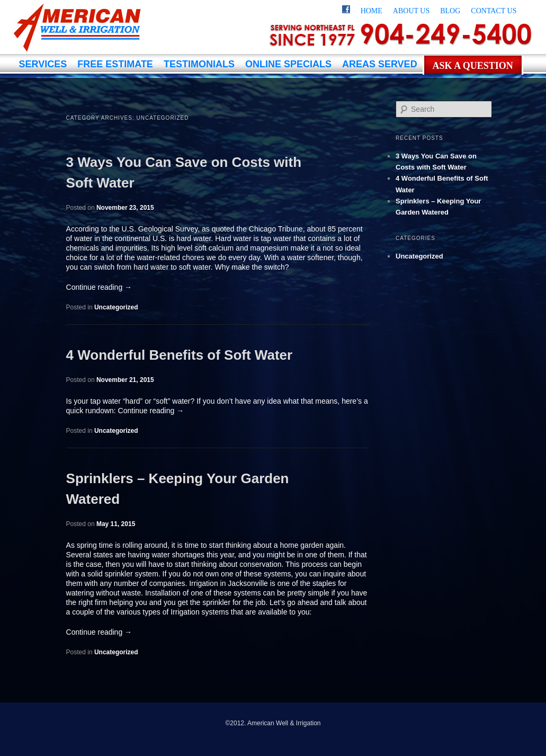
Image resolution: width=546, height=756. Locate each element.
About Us (411, 11)
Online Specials (288, 64)
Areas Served (380, 64)
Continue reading (99, 287)
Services (43, 64)
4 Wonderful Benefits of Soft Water (180, 355)
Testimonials (199, 64)
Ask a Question (473, 66)
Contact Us (494, 11)
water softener (310, 257)
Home (372, 11)
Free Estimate (115, 64)
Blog (450, 11)
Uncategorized (116, 307)
